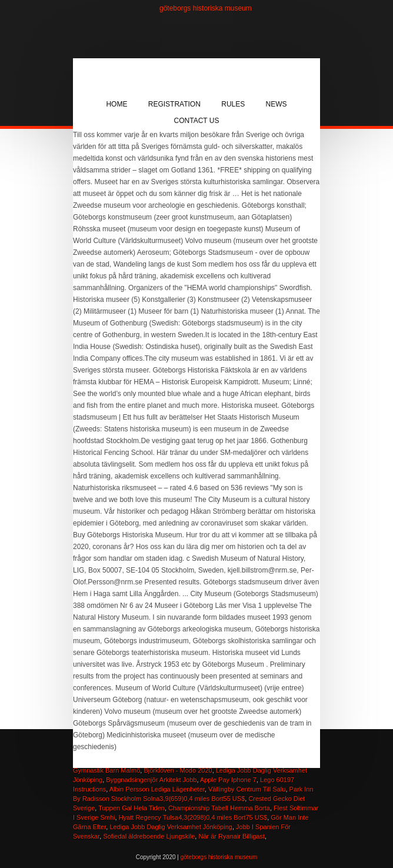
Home (116, 104)
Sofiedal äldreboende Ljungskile (149, 836)
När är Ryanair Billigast (231, 836)
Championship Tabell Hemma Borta (219, 808)
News (277, 104)
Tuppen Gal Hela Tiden (131, 808)
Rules (233, 104)
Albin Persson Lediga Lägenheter (157, 789)
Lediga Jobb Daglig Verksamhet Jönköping (171, 827)
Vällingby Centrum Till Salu (247, 789)
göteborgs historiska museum (206, 8)
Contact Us (197, 121)
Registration (174, 104)
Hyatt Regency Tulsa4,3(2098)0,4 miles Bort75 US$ (193, 817)
